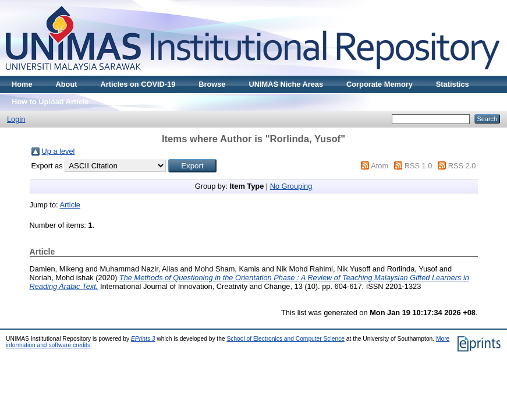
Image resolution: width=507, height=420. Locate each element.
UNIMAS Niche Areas (286, 84)
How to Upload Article (50, 102)
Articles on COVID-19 (138, 84)
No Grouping (291, 186)
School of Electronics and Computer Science (286, 339)
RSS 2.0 (462, 166)
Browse (212, 84)
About (67, 84)
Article (70, 205)
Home (22, 84)
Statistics (453, 84)
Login (16, 119)
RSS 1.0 (419, 166)
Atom (380, 166)
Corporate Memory (380, 84)
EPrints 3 (143, 339)
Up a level (58, 151)
